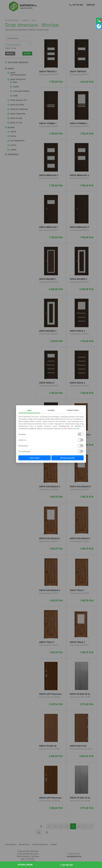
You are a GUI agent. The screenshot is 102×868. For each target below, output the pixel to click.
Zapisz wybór (35, 458)
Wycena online (25, 865)
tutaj (78, 428)
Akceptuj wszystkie (67, 458)
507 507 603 (67, 865)
